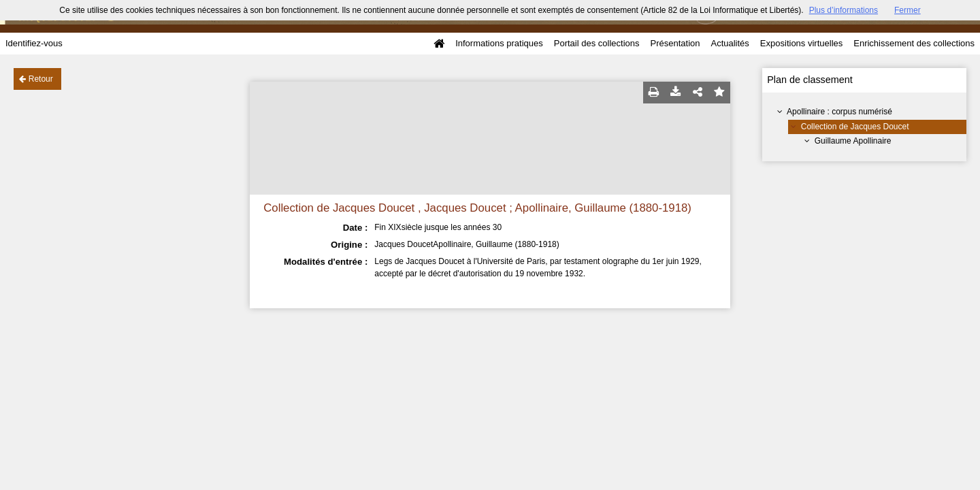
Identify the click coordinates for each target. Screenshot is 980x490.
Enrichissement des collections (914, 43)
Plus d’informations (844, 10)
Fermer (908, 10)
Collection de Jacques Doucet (855, 127)
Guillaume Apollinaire (853, 141)
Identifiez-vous (34, 43)
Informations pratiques (499, 43)
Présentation (675, 43)
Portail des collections (597, 43)
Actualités (730, 43)
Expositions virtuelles (801, 43)
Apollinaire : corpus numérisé (839, 112)
